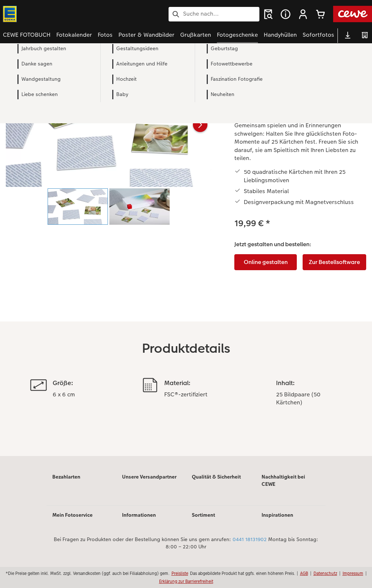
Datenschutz (325, 573)
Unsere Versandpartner (149, 477)
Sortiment (203, 515)
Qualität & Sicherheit (216, 477)
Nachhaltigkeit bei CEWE (283, 480)
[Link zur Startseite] (74, 14)
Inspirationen (277, 515)
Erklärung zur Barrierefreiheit (186, 581)
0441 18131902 (250, 539)
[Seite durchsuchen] (214, 14)
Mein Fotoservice (72, 515)
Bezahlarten (66, 477)
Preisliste (180, 573)
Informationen (139, 515)
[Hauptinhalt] (186, 260)
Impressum (353, 573)
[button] (303, 14)
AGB (304, 573)
